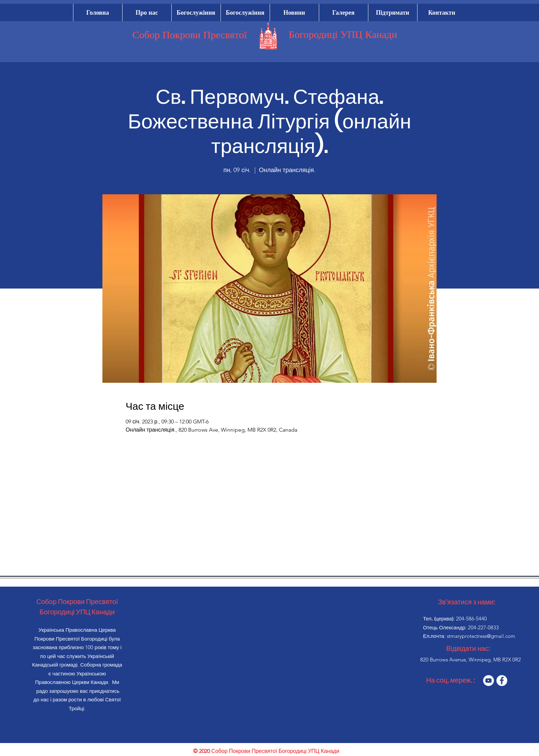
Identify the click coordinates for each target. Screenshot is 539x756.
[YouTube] (488, 681)
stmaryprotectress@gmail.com (481, 636)
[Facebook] (502, 681)
